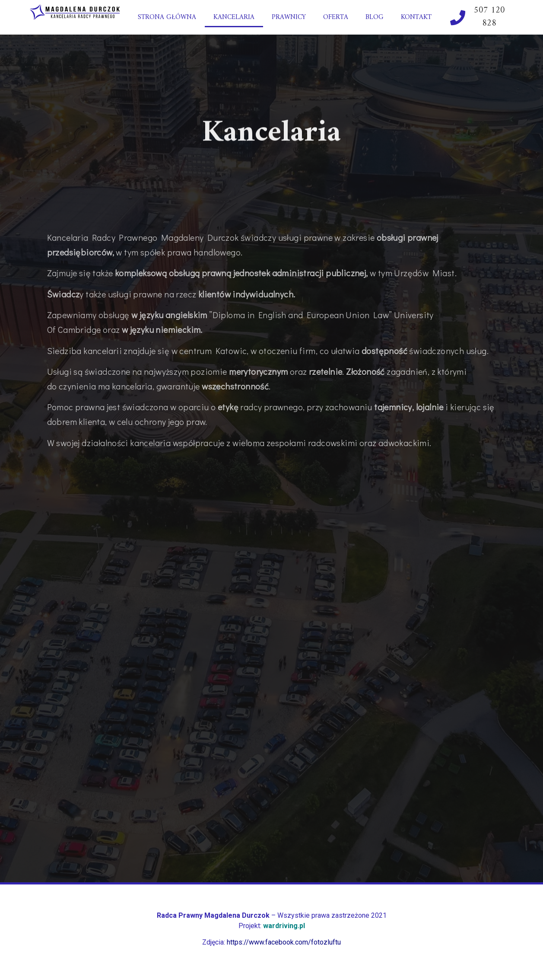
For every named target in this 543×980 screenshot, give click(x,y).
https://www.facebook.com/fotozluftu (284, 942)
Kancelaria (234, 17)
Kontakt (416, 17)
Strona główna (167, 17)
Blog (375, 17)
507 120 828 (489, 17)
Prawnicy (289, 17)
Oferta (336, 17)
